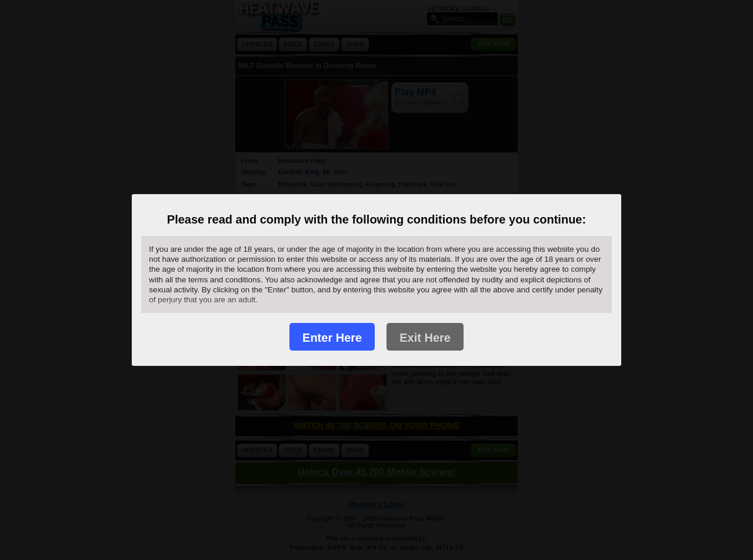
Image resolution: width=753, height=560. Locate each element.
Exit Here (425, 338)
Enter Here (332, 338)
